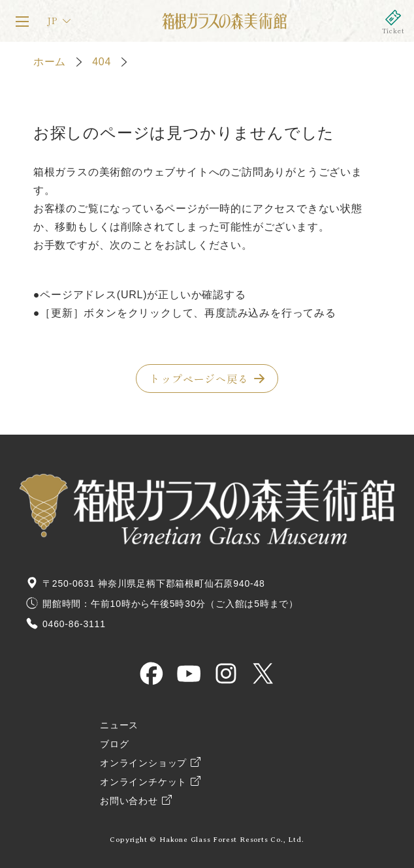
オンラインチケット (393, 21)
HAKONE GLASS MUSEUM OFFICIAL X (263, 674)
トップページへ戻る (199, 379)
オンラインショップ (143, 763)
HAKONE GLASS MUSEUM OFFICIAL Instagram (226, 674)
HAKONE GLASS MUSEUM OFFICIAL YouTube (189, 674)
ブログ (114, 744)
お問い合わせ (129, 801)
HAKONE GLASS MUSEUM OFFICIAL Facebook (151, 674)
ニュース (119, 725)
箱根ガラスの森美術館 (224, 21)
